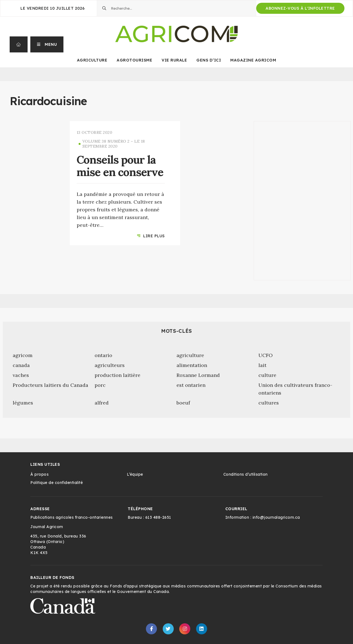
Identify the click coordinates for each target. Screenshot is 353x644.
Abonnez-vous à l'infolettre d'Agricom (300, 10)
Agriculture (92, 60)
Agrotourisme (134, 60)
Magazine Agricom (253, 60)
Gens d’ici (209, 60)
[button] (47, 44)
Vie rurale (174, 60)
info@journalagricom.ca (276, 517)
